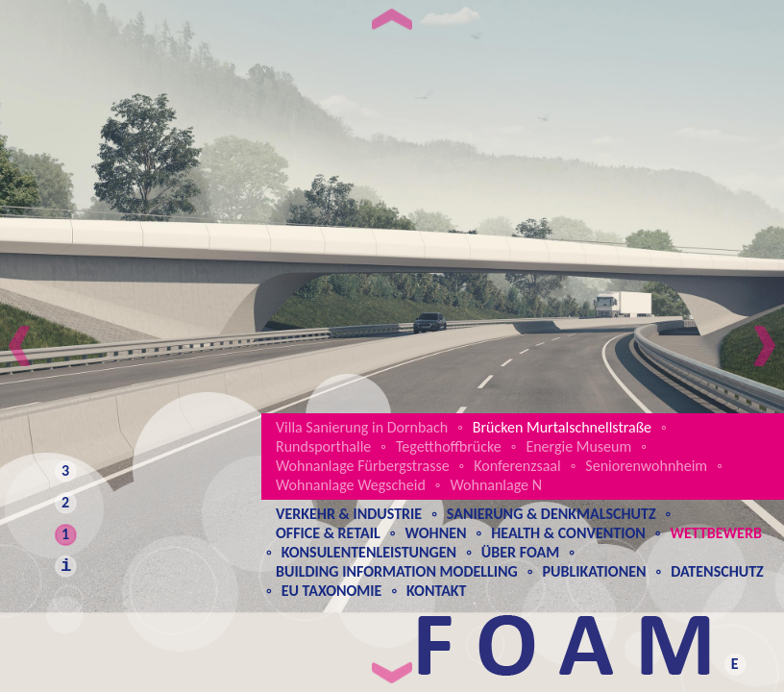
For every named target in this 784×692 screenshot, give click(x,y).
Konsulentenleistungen (369, 552)
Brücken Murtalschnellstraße (562, 427)
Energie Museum (578, 446)
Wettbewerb (715, 533)
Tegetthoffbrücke (449, 446)
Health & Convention (568, 533)
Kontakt (436, 591)
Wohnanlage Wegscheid (351, 485)
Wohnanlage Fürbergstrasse (363, 466)
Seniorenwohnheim (646, 466)
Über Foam (520, 552)
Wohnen (435, 533)
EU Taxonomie (332, 591)
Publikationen (594, 571)
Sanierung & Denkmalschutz (551, 514)
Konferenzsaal (517, 466)
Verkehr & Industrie (349, 514)
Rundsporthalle (323, 446)
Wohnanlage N (496, 485)
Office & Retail (328, 533)
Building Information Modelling (397, 571)
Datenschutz (717, 571)
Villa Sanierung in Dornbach (362, 427)
